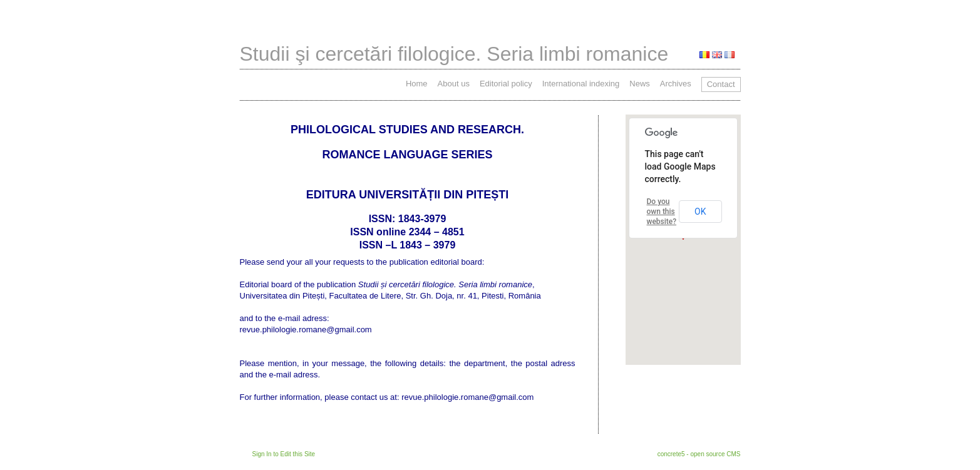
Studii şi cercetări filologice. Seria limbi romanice (454, 54)
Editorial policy (506, 84)
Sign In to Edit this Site (284, 454)
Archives (676, 84)
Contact (721, 84)
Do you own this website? (662, 212)
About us (454, 84)
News (640, 84)
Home (417, 84)
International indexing (581, 84)
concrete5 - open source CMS (699, 454)
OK (700, 212)
